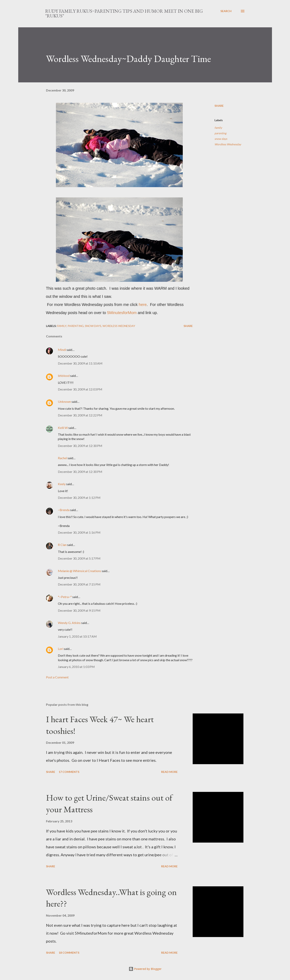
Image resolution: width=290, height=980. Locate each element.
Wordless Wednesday (228, 144)
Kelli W (63, 428)
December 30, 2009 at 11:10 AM (80, 363)
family (218, 128)
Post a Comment (57, 677)
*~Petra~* (65, 597)
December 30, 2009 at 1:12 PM (79, 498)
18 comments (69, 953)
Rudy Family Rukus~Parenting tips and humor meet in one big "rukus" (124, 13)
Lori (61, 649)
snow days (221, 139)
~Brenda (64, 510)
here (143, 305)
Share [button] (219, 106)
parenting (220, 133)
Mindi (62, 350)
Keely (62, 484)
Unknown (64, 401)
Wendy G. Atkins (69, 623)
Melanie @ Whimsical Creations (79, 571)
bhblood (64, 376)
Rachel (62, 458)
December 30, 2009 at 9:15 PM (79, 610)
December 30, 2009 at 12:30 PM (80, 446)
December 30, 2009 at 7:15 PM (79, 584)
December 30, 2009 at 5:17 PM (79, 558)
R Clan (62, 545)
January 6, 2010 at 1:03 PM (76, 667)
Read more (169, 772)
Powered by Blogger (145, 969)
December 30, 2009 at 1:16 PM (79, 532)
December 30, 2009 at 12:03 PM (80, 389)
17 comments (69, 772)
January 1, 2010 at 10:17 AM (77, 636)
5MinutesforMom (122, 313)
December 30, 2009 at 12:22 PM (80, 415)
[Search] (226, 11)
